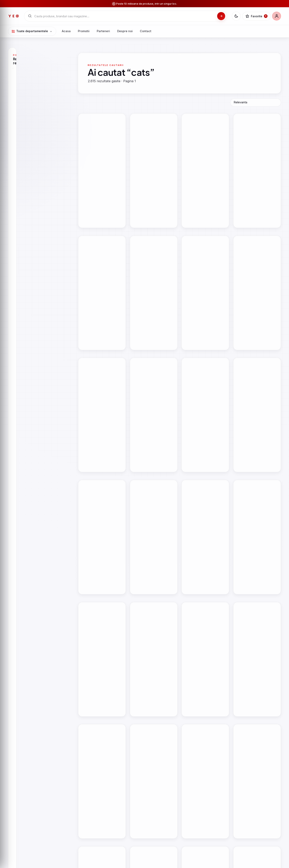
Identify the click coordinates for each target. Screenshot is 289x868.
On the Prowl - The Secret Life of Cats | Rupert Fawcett (153, 348)
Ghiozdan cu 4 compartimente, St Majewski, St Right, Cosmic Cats (205, 735)
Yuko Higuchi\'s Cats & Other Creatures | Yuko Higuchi (256, 258)
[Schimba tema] (236, 16)
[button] (120, 119)
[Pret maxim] (50, 246)
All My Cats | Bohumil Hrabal (101, 256)
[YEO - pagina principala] (14, 16)
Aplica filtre (38, 257)
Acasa (66, 31)
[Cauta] (221, 16)
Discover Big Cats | (94, 346)
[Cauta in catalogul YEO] (125, 16)
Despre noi (125, 31)
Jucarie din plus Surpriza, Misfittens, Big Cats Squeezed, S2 (254, 637)
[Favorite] (256, 16)
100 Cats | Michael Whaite (203, 436)
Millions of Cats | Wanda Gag (205, 256)
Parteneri (103, 31)
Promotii (84, 31)
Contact (146, 31)
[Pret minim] (26, 246)
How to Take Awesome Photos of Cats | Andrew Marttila (253, 169)
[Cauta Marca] (38, 162)
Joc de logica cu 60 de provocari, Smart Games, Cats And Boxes (257, 833)
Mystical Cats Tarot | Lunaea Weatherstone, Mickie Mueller (101, 440)
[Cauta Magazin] (38, 83)
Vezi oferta (110, 189)
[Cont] (277, 16)
